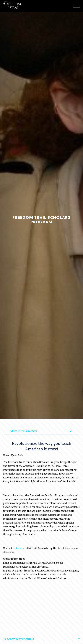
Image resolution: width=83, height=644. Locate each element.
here (19, 548)
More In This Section (27, 432)
